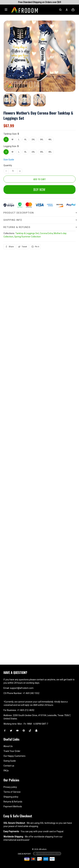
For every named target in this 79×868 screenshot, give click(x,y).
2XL (33, 139)
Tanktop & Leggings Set (27, 294)
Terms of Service (12, 792)
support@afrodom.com (22, 688)
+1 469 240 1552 (31, 693)
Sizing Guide (10, 761)
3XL (42, 139)
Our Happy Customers (14, 756)
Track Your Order (12, 751)
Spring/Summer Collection (27, 297)
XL (25, 139)
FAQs (6, 771)
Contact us (9, 766)
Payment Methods (13, 806)
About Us (8, 746)
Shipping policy (11, 797)
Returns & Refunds (13, 802)
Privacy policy (10, 787)
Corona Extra (46, 294)
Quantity (8, 160)
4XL (50, 139)
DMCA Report (24, 854)
